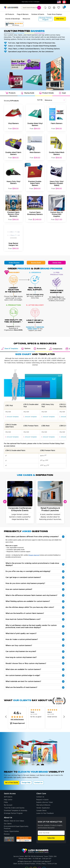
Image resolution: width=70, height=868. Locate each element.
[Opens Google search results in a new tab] (9, 839)
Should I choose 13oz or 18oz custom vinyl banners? (26, 663)
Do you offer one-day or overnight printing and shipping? (28, 571)
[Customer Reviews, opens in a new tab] (14, 24)
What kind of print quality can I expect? (21, 633)
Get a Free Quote (12, 783)
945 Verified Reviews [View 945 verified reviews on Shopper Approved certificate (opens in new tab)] (17, 719)
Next (65, 501)
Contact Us (38, 783)
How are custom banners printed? (19, 589)
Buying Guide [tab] (27, 93)
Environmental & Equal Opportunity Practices (16, 827)
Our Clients (8, 824)
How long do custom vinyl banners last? (21, 657)
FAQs (6, 802)
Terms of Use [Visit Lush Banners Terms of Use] (52, 864)
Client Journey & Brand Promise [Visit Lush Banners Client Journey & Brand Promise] (24, 864)
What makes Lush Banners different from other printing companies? (32, 537)
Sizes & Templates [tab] (10, 348)
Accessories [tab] (40, 348)
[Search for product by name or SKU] (31, 8)
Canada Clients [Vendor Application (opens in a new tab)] (41, 810)
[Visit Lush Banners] (35, 850)
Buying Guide (36, 263)
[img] (17, 717)
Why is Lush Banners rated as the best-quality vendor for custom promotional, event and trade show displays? (31, 626)
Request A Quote (42, 799)
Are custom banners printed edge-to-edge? (23, 675)
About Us (8, 818)
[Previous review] (6, 717)
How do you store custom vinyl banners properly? (25, 583)
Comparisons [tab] (56, 349)
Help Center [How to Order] (8, 799)
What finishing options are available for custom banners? (28, 601)
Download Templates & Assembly (16, 810)
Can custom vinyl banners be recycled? (21, 651)
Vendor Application (43, 808)
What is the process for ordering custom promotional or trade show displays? (32, 564)
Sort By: (40, 100)
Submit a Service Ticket (45, 802)
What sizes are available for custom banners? (23, 669)
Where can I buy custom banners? (19, 645)
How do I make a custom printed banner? (22, 639)
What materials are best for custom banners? (23, 681)
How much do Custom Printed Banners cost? (23, 619)
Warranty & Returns (43, 805)
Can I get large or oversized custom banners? (23, 577)
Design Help (57, 263)
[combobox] (55, 100)
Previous (5, 501)
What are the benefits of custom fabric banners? (25, 613)
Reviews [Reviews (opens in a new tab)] (7, 834)
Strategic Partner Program (13, 813)
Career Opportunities (11, 831)
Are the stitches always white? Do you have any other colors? (30, 607)
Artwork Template (12, 417)
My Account (8, 805)
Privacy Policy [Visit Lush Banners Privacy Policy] (41, 864)
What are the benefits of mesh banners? (21, 687)
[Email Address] (51, 833)
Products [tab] (10, 93)
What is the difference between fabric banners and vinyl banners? (31, 595)
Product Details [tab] (46, 93)
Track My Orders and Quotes (14, 808)
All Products (8, 797)
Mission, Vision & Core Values (14, 821)
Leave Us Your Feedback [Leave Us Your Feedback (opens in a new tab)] (45, 813)
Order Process (14, 263)
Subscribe (51, 838)
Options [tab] (26, 348)
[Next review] (64, 717)
